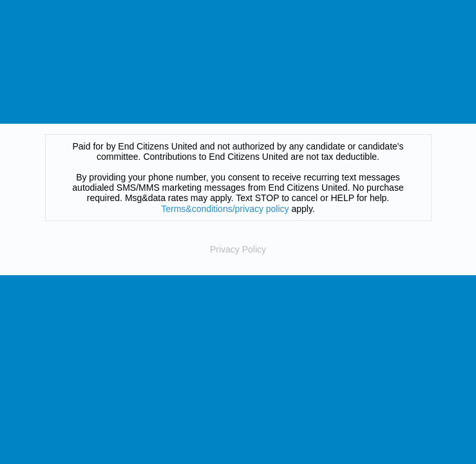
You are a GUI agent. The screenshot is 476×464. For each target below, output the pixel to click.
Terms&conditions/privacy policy (225, 209)
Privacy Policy (238, 249)
